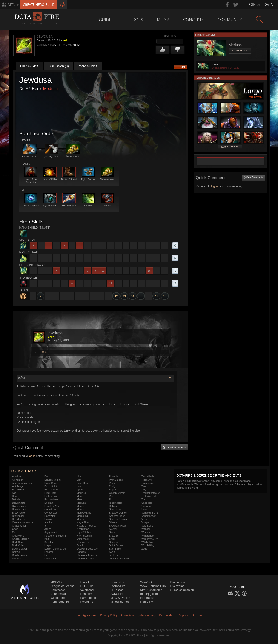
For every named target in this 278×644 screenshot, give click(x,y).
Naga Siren (83, 522)
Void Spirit (147, 526)
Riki (111, 499)
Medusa (51, 89)
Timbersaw (148, 483)
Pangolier (82, 552)
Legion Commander (56, 549)
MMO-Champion (151, 590)
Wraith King (148, 545)
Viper (144, 519)
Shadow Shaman (119, 519)
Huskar (48, 519)
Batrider (17, 499)
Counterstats (59, 594)
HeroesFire (118, 582)
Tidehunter (147, 480)
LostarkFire (118, 586)
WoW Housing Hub (153, 586)
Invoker (49, 522)
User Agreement (86, 615)
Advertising (128, 615)
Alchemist (18, 480)
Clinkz (16, 532)
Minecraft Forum (121, 602)
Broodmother (20, 519)
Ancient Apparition (22, 483)
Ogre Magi (83, 539)
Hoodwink (50, 516)
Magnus (81, 493)
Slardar (113, 529)
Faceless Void (52, 506)
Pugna (113, 489)
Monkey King (84, 513)
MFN (11, 5)
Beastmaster (19, 503)
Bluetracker (148, 598)
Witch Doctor (149, 542)
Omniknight (83, 542)
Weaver (146, 532)
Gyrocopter (51, 513)
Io (45, 526)
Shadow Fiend (117, 516)
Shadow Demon (118, 513)
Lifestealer (50, 559)
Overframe (177, 586)
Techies (113, 555)
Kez (47, 539)
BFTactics (117, 590)
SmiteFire (87, 582)
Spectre (113, 542)
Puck (112, 483)
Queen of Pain (117, 493)
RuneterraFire (60, 602)
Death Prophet (20, 555)
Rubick (113, 506)
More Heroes (230, 147)
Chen (15, 529)
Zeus (144, 549)
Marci (80, 496)
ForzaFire (87, 602)
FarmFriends (89, 598)
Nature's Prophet (86, 526)
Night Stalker (84, 532)
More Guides (88, 66)
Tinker (145, 486)
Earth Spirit (51, 486)
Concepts (193, 20)
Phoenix (114, 476)
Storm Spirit (116, 549)
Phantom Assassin (87, 555)
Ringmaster (115, 503)
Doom (48, 476)
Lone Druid (83, 483)
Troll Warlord (149, 496)
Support (184, 615)
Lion (79, 480)
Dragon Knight (52, 480)
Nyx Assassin (84, 536)
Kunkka (49, 542)
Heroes (135, 20)
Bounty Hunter (20, 509)
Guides (106, 20)
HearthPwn (148, 602)
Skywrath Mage (118, 526)
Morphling (82, 516)
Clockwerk (18, 536)
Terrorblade (148, 476)
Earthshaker (51, 489)
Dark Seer (18, 542)
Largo (48, 545)
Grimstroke (51, 509)
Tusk (144, 499)
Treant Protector (150, 493)
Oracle (80, 545)
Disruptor (17, 559)
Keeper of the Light (55, 536)
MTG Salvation (120, 598)
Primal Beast (116, 480)
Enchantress (51, 499)
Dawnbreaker (20, 549)
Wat (44, 352)
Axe (14, 493)
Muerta (81, 519)
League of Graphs (62, 586)
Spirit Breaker (117, 545)
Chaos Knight (20, 526)
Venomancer (149, 516)
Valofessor (87, 590)
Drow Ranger (52, 483)
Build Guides (29, 66)
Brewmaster (19, 513)
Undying (146, 506)
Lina (79, 476)
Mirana (81, 509)
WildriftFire (57, 598)
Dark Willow (19, 545)
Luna (80, 486)
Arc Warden (19, 489)
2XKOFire (117, 594)
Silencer (114, 522)
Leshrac (49, 552)
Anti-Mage (18, 486)
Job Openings (147, 615)
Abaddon (17, 476)
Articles (198, 615)
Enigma (49, 503)
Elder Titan (50, 493)
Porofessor (58, 590)
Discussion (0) (59, 66)
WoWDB (146, 582)
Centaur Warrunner (23, 522)
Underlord (147, 503)
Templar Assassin (119, 559)
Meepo (81, 506)
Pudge (113, 486)
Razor (112, 496)
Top (170, 377)
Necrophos (83, 529)
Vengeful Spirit (150, 513)
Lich (47, 555)
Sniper (113, 539)
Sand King (115, 509)
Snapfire (114, 536)
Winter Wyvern (150, 539)
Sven (112, 552)
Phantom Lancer (86, 559)
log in (32, 456)
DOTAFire (87, 586)
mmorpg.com (149, 594)
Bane (15, 496)
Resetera (87, 594)
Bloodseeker (19, 506)
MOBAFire (57, 582)
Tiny (144, 489)
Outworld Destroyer (88, 549)
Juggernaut (51, 532)
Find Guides (240, 51)
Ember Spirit (51, 496)
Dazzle (16, 552)
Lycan (80, 489)
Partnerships (167, 615)
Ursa (144, 509)
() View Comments (174, 447)
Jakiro (48, 529)
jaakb (66, 40)
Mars (80, 499)
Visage (145, 522)
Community (230, 20)
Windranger (148, 536)
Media (163, 20)
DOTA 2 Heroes (24, 471)
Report (181, 67)
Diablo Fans (178, 582)
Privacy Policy (109, 615)
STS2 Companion (182, 590)
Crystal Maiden (21, 539)
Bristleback (18, 516)
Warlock (146, 529)
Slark (112, 532)
